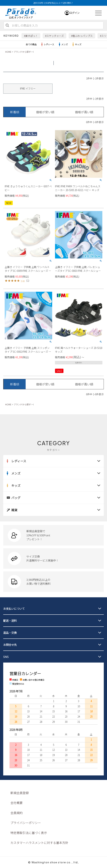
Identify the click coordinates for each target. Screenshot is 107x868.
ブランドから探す (22, 52)
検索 (7, 25)
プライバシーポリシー (26, 823)
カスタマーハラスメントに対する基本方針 (39, 843)
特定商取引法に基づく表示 (29, 833)
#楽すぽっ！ (31, 36)
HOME (8, 52)
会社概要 (16, 803)
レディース (47, 44)
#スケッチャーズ (54, 36)
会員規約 (16, 813)
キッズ (76, 44)
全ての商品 (31, 44)
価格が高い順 (84, 112)
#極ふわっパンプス (82, 36)
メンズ (63, 44)
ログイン (75, 13)
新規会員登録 (20, 793)
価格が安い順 (45, 112)
